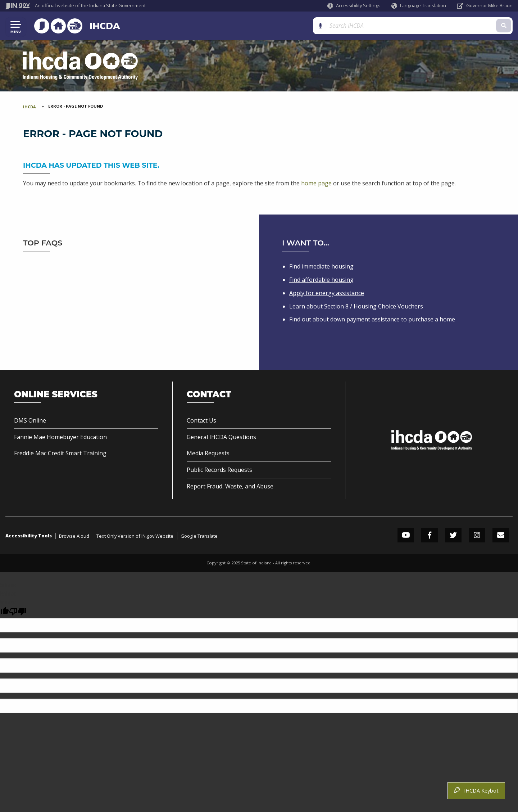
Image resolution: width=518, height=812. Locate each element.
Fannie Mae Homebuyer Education (60, 437)
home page (316, 184)
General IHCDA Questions (221, 437)
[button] (354, 6)
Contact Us (201, 420)
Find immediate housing (321, 266)
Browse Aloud (74, 536)
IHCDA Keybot (476, 791)
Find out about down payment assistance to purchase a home (372, 319)
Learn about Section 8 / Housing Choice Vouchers (356, 306)
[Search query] (450, 26)
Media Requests (208, 453)
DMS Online (30, 420)
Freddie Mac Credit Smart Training (60, 453)
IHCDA (102, 26)
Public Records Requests (219, 470)
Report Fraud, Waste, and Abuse (230, 486)
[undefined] (18, 612)
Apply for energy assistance (327, 293)
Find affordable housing (321, 280)
